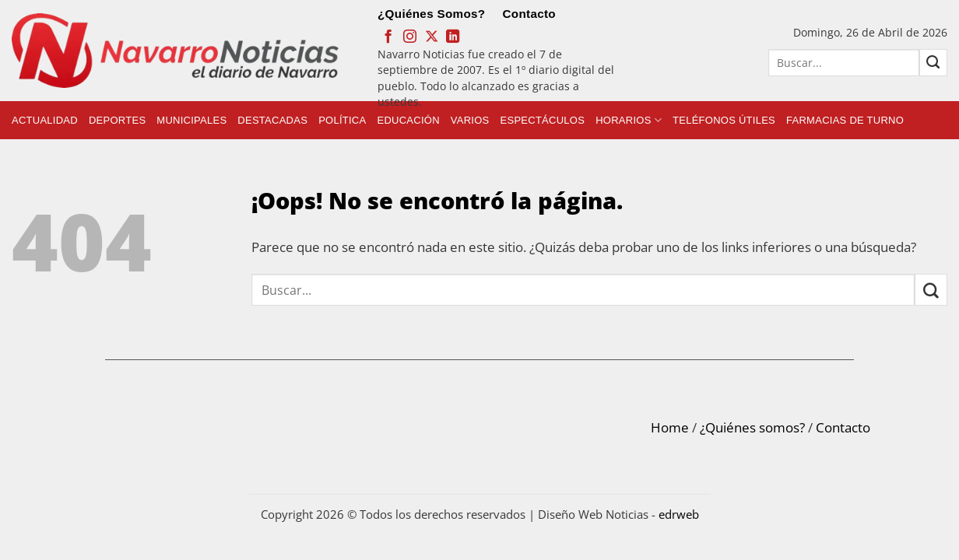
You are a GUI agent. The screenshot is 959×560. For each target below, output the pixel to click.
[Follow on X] (432, 37)
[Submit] (933, 63)
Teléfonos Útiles (724, 120)
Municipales (191, 120)
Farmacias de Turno (845, 120)
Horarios (629, 120)
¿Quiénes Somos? (431, 14)
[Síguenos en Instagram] (410, 37)
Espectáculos (543, 120)
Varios (470, 120)
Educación (408, 120)
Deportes (117, 120)
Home (670, 427)
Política (342, 120)
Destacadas (272, 120)
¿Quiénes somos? (752, 427)
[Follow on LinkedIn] (453, 37)
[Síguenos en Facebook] (388, 37)
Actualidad (45, 120)
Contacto (529, 14)
